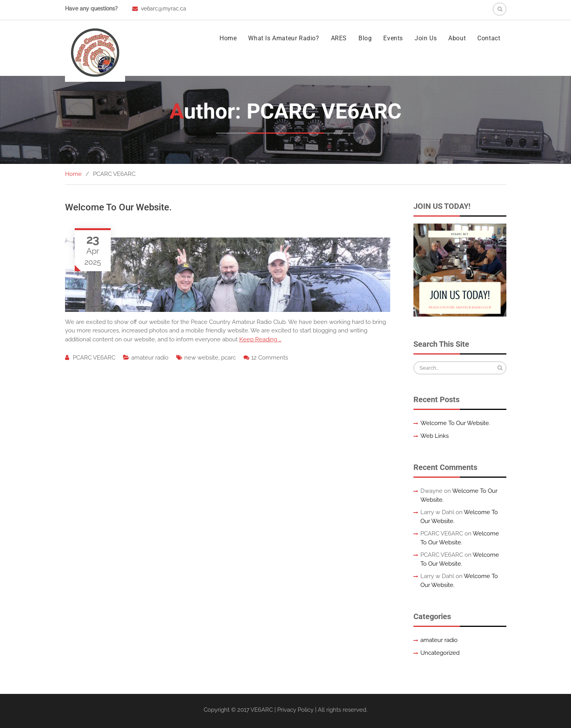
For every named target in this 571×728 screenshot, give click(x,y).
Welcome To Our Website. (118, 207)
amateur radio (150, 358)
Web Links (435, 436)
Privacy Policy (295, 710)
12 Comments (270, 358)
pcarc (228, 358)
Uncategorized (440, 653)
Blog (365, 38)
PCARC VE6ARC (94, 358)
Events (393, 38)
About (457, 38)
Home (228, 38)
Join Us (426, 38)
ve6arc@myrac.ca (164, 9)
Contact (489, 38)
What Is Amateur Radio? (284, 38)
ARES (339, 38)
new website (201, 358)
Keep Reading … (260, 339)
